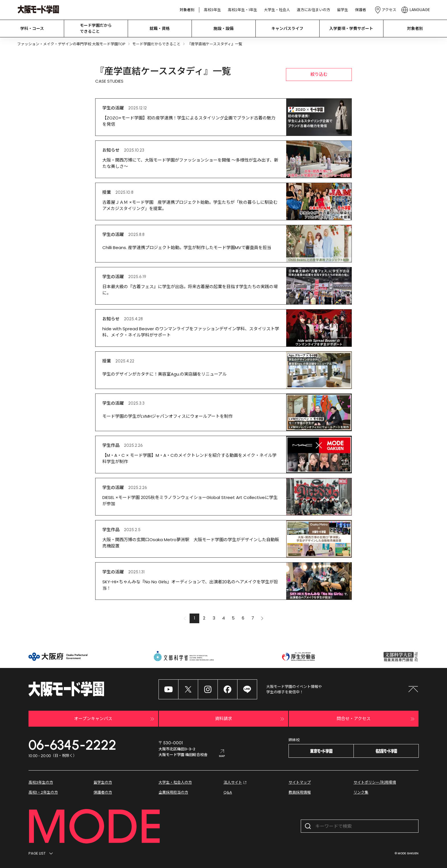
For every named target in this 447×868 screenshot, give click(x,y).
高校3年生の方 (41, 782)
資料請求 (250, 719)
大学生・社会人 (277, 10)
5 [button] (233, 618)
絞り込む (319, 74)
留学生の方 (103, 782)
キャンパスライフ (287, 28)
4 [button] (223, 618)
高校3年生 (212, 10)
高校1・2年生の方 (43, 792)
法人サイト (236, 783)
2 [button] (204, 618)
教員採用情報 (300, 792)
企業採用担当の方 (173, 792)
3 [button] (214, 618)
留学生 (343, 10)
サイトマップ (300, 782)
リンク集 (361, 792)
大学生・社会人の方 (175, 782)
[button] (262, 618)
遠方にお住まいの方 (313, 10)
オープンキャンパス (115, 719)
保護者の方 (103, 792)
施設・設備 (223, 28)
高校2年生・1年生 (242, 10)
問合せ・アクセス (376, 719)
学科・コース (32, 28)
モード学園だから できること (96, 28)
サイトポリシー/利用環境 (375, 782)
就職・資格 (160, 28)
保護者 (360, 10)
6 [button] (243, 618)
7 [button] (253, 618)
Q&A (228, 792)
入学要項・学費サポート (351, 28)
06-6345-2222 (72, 745)
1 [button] (195, 618)
